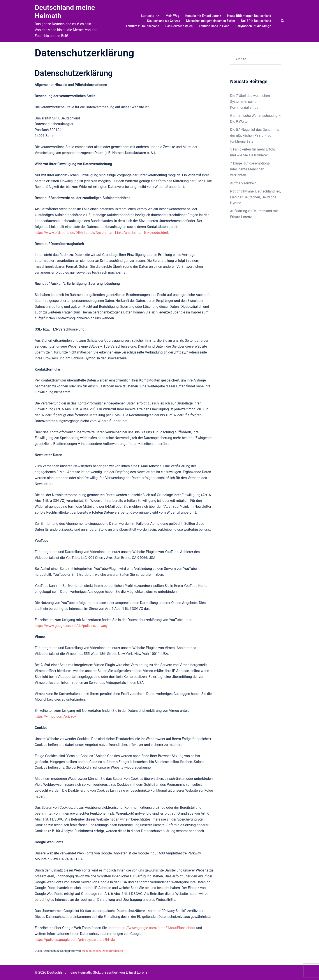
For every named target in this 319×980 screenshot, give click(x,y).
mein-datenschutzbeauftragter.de (102, 951)
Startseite (147, 16)
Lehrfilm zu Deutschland (143, 26)
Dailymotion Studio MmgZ (253, 26)
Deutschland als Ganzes (164, 21)
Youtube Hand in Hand (214, 26)
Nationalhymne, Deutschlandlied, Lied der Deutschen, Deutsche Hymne (256, 197)
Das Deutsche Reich (179, 26)
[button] (283, 21)
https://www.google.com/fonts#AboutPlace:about (156, 928)
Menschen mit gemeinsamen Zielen (211, 21)
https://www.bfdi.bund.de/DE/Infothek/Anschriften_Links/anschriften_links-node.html (101, 233)
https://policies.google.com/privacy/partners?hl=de (75, 940)
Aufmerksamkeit (243, 183)
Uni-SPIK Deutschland (256, 21)
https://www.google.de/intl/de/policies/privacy (71, 626)
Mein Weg (172, 16)
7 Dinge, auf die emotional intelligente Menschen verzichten (250, 169)
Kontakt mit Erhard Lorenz (203, 16)
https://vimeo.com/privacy (55, 717)
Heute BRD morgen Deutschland (249, 16)
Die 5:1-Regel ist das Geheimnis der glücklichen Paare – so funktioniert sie (255, 136)
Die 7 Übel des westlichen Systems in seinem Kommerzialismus (250, 102)
